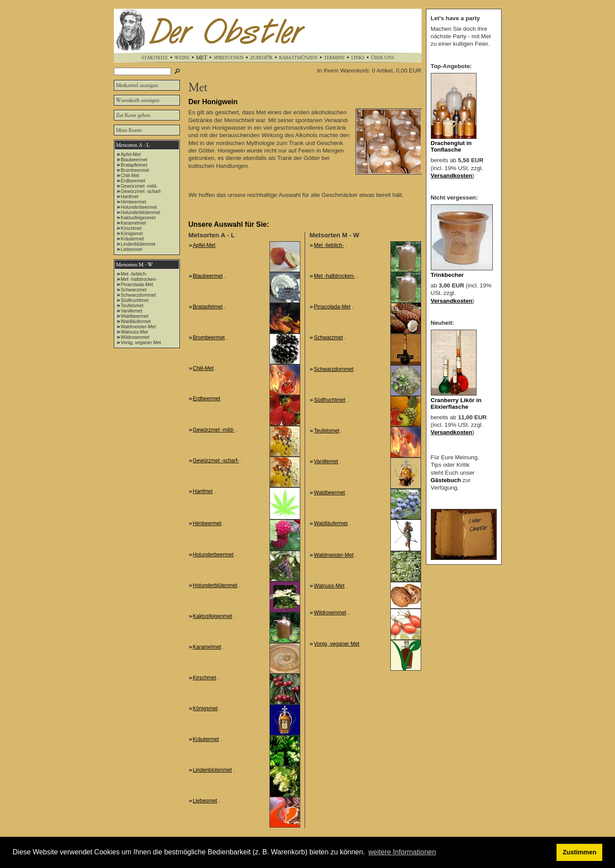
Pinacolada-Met (137, 284)
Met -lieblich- (134, 274)
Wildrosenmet (135, 337)
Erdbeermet (133, 181)
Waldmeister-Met (138, 327)
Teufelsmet (132, 305)
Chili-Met (130, 175)
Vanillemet (132, 311)
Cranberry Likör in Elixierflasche (456, 403)
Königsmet (132, 233)
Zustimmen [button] (580, 852)
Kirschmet (131, 228)
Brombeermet (135, 170)
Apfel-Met (131, 154)
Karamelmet (133, 223)
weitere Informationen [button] (402, 852)
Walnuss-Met (135, 332)
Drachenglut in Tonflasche (451, 146)
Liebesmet (132, 249)
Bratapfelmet (134, 165)
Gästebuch (446, 480)
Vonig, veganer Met (141, 342)
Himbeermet (134, 202)
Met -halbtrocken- (139, 279)
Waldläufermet (136, 321)
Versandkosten (452, 176)
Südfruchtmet (135, 300)
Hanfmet (130, 196)
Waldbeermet (135, 316)
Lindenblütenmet (138, 244)
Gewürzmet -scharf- (142, 191)
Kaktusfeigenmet (138, 218)
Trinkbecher (448, 275)
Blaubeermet (134, 160)
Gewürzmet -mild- (139, 186)
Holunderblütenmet (141, 212)
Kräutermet (133, 239)
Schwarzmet (134, 290)
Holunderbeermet (139, 207)
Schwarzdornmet (138, 295)
